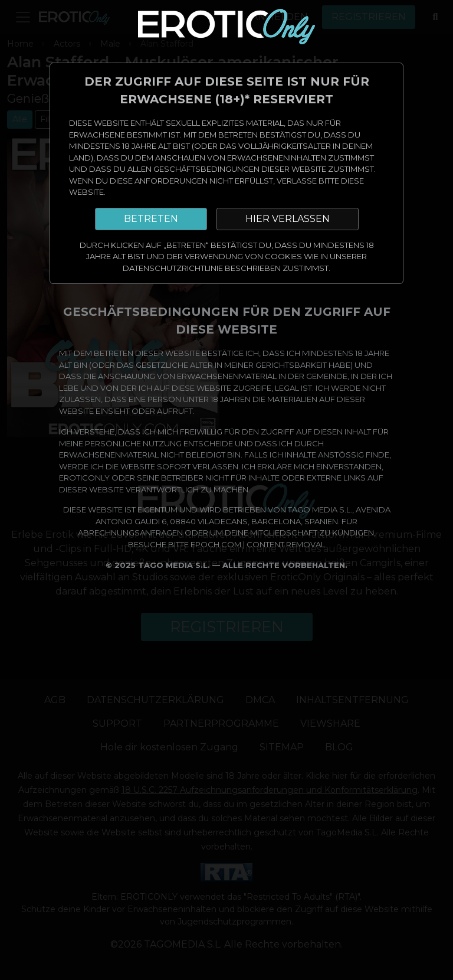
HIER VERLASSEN (288, 219)
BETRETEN (151, 219)
